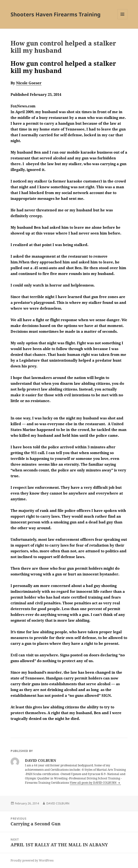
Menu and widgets (123, 19)
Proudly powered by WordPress (32, 860)
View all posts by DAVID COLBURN (93, 783)
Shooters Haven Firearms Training (56, 14)
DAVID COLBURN (58, 803)
